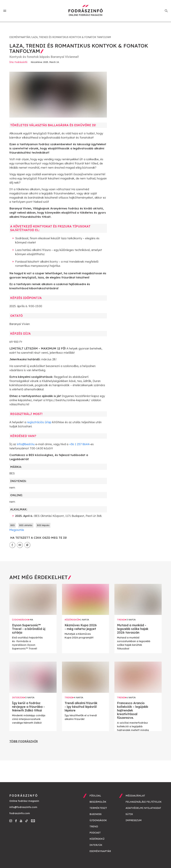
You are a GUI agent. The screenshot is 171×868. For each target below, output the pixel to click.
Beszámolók (98, 802)
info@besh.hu (26, 444)
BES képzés (43, 525)
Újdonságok (98, 820)
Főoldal (95, 796)
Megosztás (17, 530)
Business (96, 814)
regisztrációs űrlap (39, 422)
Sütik (129, 814)
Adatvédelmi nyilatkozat (143, 808)
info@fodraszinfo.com (23, 807)
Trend (94, 826)
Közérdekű (97, 839)
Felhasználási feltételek (144, 802)
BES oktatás (26, 525)
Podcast (95, 833)
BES (13, 525)
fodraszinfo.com (20, 813)
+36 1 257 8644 (79, 444)
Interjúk (96, 845)
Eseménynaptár (20, 37)
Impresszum (134, 820)
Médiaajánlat (135, 796)
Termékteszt (98, 808)
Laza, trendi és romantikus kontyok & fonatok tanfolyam (71, 37)
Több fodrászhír (24, 741)
